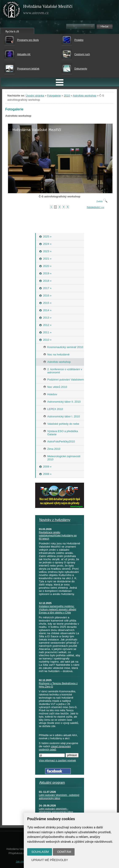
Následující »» (95, 207)
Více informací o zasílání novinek (57, 761)
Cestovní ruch (82, 54)
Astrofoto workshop (85, 96)
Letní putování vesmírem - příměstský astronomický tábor (56, 810)
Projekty (79, 40)
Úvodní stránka (35, 96)
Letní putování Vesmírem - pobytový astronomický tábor (59, 797)
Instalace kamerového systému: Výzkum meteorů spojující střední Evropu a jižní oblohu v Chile (58, 609)
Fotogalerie (54, 96)
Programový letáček (28, 69)
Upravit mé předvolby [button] (50, 860)
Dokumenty (81, 69)
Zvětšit (102, 202)
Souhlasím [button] (40, 852)
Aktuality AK (24, 54)
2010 (67, 96)
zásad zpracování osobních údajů (55, 748)
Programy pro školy (28, 40)
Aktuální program (52, 783)
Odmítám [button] (64, 852)
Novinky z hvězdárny (55, 520)
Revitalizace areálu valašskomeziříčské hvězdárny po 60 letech (58, 536)
